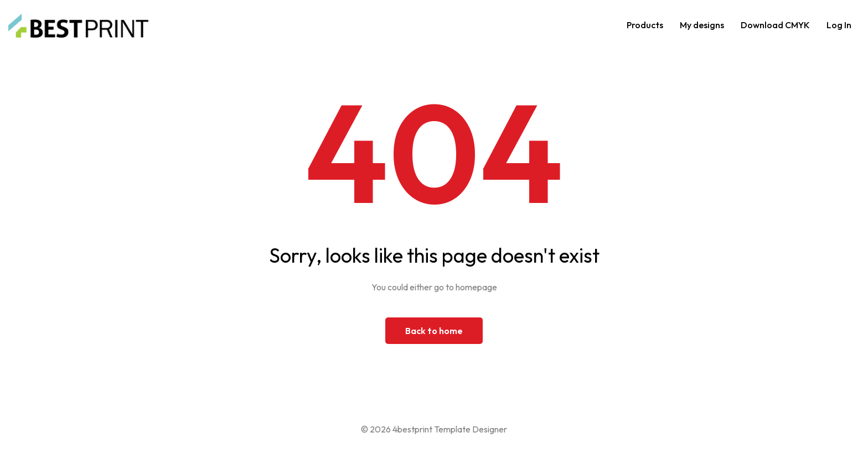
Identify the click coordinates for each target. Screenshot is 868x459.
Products (645, 25)
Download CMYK (775, 25)
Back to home (434, 331)
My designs (702, 25)
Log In (839, 25)
